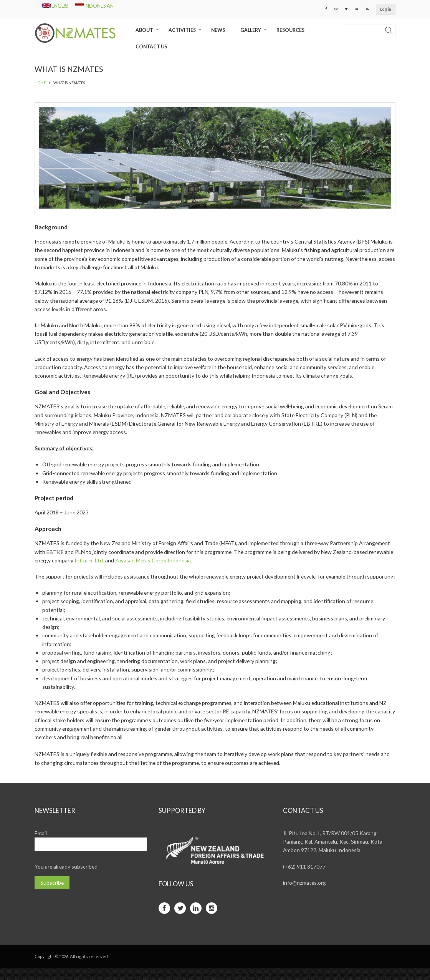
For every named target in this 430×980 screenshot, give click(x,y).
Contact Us (151, 47)
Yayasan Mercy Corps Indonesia (197, 562)
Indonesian (94, 6)
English (57, 6)
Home (40, 83)
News (218, 31)
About (148, 33)
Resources (290, 31)
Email (41, 845)
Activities (186, 33)
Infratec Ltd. (132, 562)
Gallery (255, 33)
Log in (386, 9)
